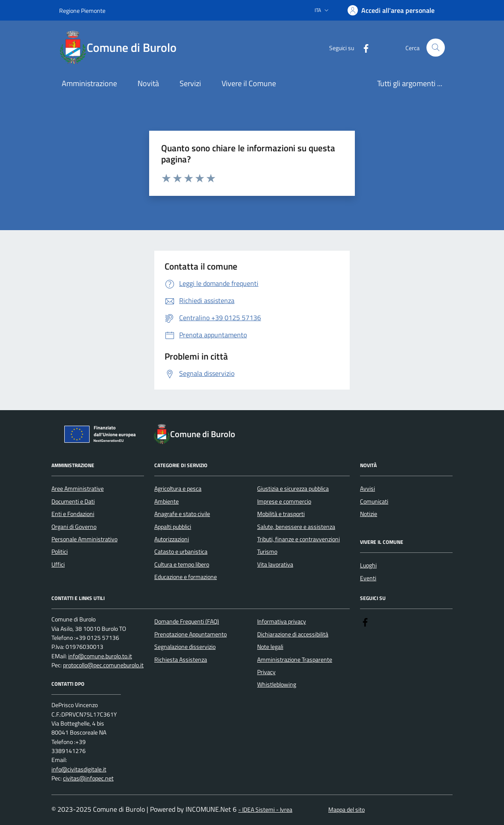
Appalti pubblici (173, 527)
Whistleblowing (277, 684)
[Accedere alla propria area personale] (391, 10)
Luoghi (368, 565)
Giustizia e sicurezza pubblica (293, 489)
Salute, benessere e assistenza (296, 527)
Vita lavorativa (275, 564)
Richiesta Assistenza (181, 660)
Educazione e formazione (186, 577)
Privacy (266, 672)
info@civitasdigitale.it (79, 769)
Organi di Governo (74, 527)
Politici (60, 552)
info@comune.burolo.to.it (100, 656)
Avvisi (367, 489)
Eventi (368, 578)
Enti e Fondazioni (73, 514)
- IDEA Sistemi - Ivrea (265, 810)
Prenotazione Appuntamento (190, 634)
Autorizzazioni (172, 539)
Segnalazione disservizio (185, 647)
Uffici (58, 564)
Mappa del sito (346, 810)
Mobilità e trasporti (281, 514)
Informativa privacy (282, 621)
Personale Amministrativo (84, 539)
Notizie (369, 514)
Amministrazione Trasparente (295, 660)
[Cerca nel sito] (436, 48)
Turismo (267, 552)
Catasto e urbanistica (181, 552)
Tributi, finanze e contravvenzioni (298, 539)
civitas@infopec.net (88, 778)
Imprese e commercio (284, 501)
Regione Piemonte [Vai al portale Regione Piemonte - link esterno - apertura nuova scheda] (82, 10)
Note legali (270, 647)
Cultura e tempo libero (182, 564)
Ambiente (166, 501)
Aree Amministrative (78, 489)
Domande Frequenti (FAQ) (187, 621)
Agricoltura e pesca (178, 489)
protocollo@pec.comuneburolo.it (103, 665)
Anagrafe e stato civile (182, 514)
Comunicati (374, 501)
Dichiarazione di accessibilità (293, 634)
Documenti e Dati (73, 501)
